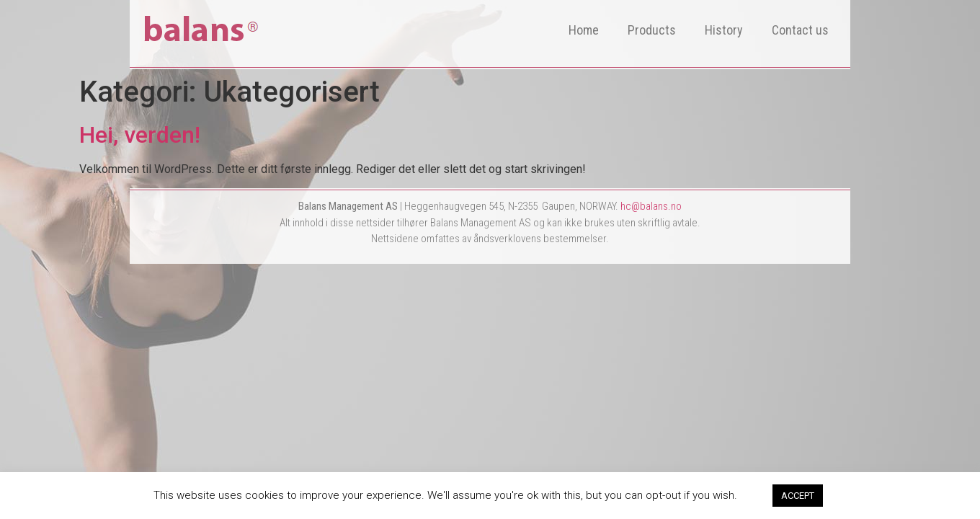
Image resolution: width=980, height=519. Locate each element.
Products (652, 30)
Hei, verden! (140, 135)
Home (584, 30)
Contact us (800, 30)
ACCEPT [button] (798, 496)
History (724, 30)
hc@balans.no (651, 206)
